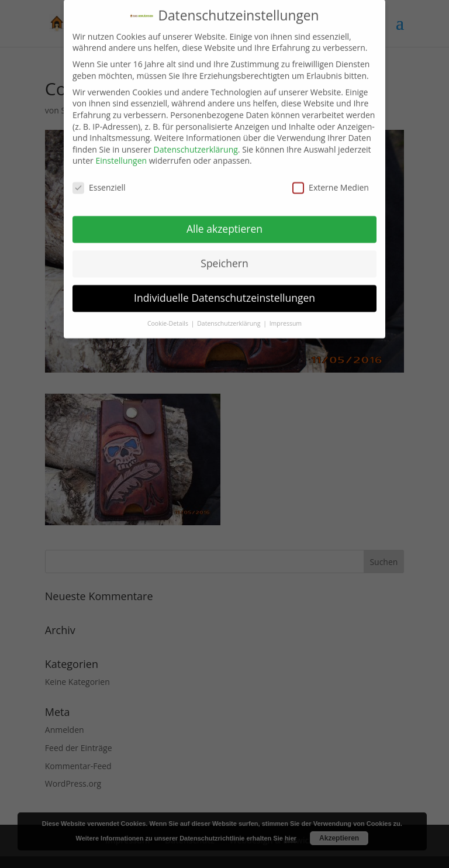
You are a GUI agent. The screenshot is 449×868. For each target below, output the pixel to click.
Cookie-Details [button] (169, 316)
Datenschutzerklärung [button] (229, 316)
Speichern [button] (224, 256)
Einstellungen (121, 153)
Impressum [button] (286, 316)
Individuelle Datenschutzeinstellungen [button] (224, 290)
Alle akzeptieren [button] (224, 221)
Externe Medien (331, 180)
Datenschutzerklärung (196, 142)
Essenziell (99, 180)
